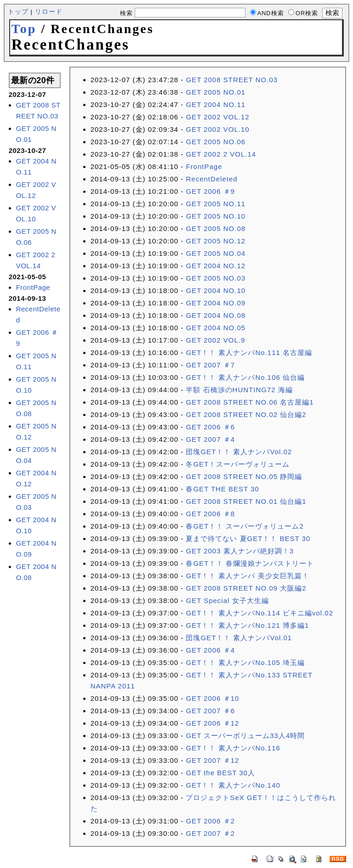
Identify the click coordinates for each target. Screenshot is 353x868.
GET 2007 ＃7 (210, 365)
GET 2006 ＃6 (210, 427)
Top (24, 29)
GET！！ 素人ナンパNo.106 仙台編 (245, 377)
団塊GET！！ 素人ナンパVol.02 (239, 452)
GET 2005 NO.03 (216, 278)
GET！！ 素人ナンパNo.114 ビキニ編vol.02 (259, 613)
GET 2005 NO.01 (216, 92)
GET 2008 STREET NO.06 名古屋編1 (250, 402)
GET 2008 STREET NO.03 (232, 80)
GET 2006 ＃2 (210, 821)
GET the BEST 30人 (220, 773)
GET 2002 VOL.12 (217, 117)
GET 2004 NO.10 (216, 290)
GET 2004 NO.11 (216, 104)
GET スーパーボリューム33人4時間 (245, 736)
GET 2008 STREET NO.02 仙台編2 (246, 414)
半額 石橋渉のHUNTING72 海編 (239, 390)
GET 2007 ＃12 (212, 760)
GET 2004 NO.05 (216, 328)
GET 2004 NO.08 (216, 315)
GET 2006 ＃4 (210, 650)
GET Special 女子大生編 (227, 600)
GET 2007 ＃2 (210, 833)
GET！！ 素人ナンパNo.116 (233, 748)
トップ (18, 12)
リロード (49, 12)
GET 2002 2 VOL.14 (221, 154)
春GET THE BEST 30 (222, 489)
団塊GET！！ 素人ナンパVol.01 (239, 638)
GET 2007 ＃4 (210, 439)
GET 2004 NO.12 (216, 266)
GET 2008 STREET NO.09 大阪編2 (246, 588)
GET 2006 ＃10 (212, 698)
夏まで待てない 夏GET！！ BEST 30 (248, 538)
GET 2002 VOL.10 (217, 129)
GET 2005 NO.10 (216, 216)
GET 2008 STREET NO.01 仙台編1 (246, 501)
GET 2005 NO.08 (216, 228)
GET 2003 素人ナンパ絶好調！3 (240, 551)
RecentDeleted (211, 179)
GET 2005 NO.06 (216, 142)
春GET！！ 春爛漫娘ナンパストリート (250, 563)
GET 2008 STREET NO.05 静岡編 (244, 476)
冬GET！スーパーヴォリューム (238, 464)
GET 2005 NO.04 (216, 253)
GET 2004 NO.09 (216, 303)
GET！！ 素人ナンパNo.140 (233, 785)
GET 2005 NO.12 (216, 241)
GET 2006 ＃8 (210, 514)
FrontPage (33, 287)
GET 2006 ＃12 (212, 723)
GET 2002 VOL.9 (215, 340)
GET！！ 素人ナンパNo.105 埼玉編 (245, 662)
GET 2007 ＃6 (210, 711)
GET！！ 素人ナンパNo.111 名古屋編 (249, 352)
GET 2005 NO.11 (216, 204)
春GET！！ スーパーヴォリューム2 (245, 526)
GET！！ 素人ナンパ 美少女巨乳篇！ (247, 576)
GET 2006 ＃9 (210, 191)
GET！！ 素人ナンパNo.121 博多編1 (247, 625)
